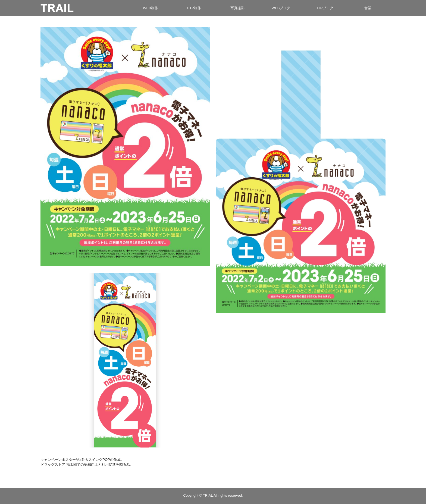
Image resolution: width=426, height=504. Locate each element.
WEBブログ (281, 8)
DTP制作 (194, 8)
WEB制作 (151, 8)
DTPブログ (325, 8)
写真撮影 (237, 8)
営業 (368, 8)
